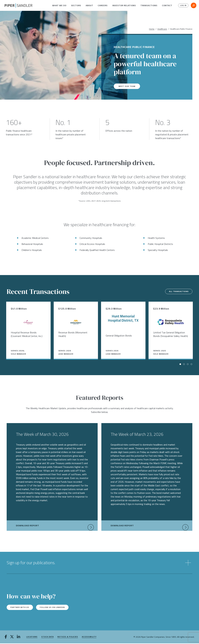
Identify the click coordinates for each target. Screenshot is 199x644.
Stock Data (47, 637)
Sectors (76, 5)
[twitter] (12, 638)
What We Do (59, 5)
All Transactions (176, 291)
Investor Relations (124, 5)
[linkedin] (18, 638)
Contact (167, 5)
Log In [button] (182, 5)
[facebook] (6, 638)
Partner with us (22, 608)
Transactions (149, 5)
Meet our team (128, 86)
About (89, 5)
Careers (103, 5)
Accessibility (89, 637)
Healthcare (162, 29)
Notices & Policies (68, 637)
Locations (32, 637)
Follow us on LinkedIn (59, 608)
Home (152, 29)
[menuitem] (59, 5)
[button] (59, 5)
